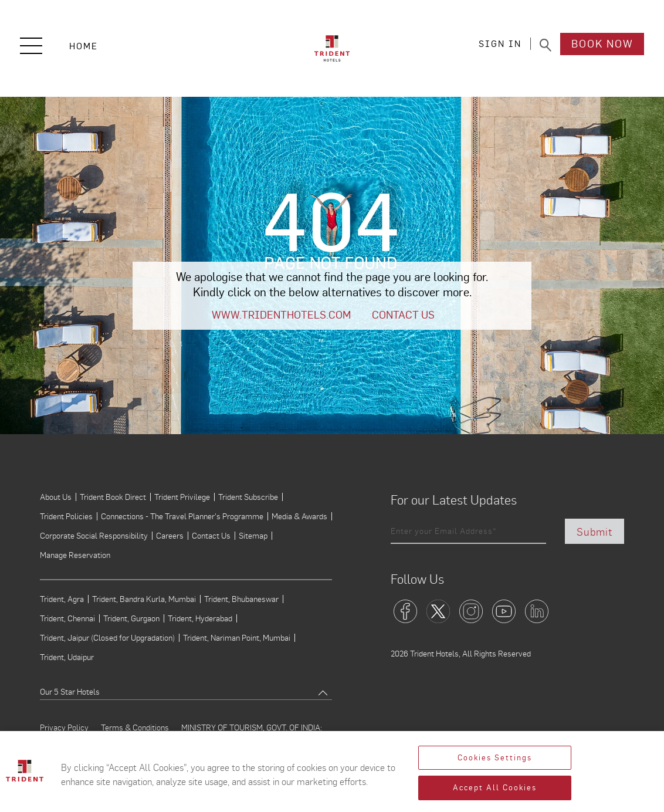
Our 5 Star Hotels (70, 691)
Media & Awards (299, 516)
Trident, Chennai (67, 618)
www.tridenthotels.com (281, 315)
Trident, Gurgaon (131, 618)
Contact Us (403, 315)
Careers (170, 536)
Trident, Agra (62, 599)
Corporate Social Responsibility (94, 536)
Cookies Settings (495, 758)
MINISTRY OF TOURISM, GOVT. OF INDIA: (252, 728)
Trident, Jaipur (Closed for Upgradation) (107, 638)
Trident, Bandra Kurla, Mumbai (144, 599)
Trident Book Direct (113, 497)
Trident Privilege (182, 497)
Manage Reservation (75, 555)
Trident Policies (66, 516)
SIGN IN (500, 45)
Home (84, 46)
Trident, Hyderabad (200, 618)
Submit (594, 531)
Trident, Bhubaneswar (241, 599)
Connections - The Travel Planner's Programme (182, 516)
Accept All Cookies (495, 788)
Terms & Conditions (135, 728)
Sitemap (253, 536)
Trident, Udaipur (67, 657)
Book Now (602, 45)
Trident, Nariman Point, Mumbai (237, 638)
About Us (56, 497)
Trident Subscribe (248, 497)
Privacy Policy (64, 728)
